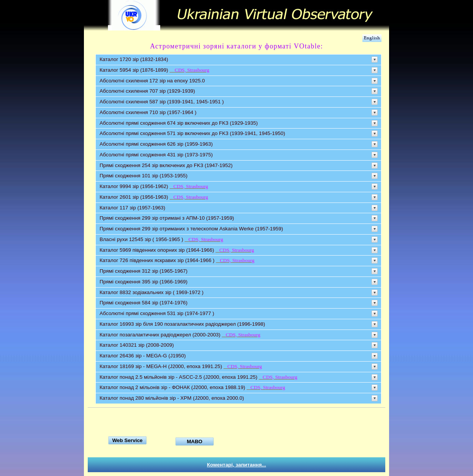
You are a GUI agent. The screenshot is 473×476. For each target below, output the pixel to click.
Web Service (127, 440)
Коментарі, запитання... (237, 465)
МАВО (195, 441)
